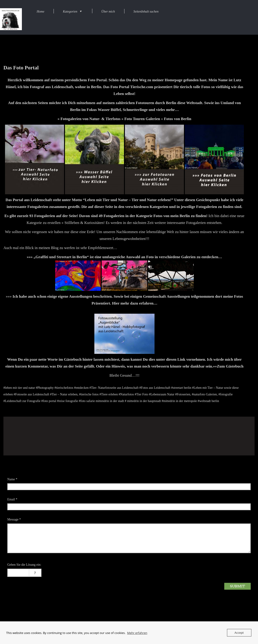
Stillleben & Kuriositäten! (85, 223)
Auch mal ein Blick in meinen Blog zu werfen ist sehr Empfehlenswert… (60, 248)
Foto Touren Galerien (142, 119)
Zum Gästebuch (230, 366)
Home (40, 12)
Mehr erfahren (137, 633)
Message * (14, 519)
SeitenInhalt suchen (146, 12)
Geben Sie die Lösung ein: (24, 565)
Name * (12, 479)
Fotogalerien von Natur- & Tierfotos (91, 119)
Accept (239, 633)
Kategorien (70, 12)
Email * (12, 499)
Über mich (108, 12)
